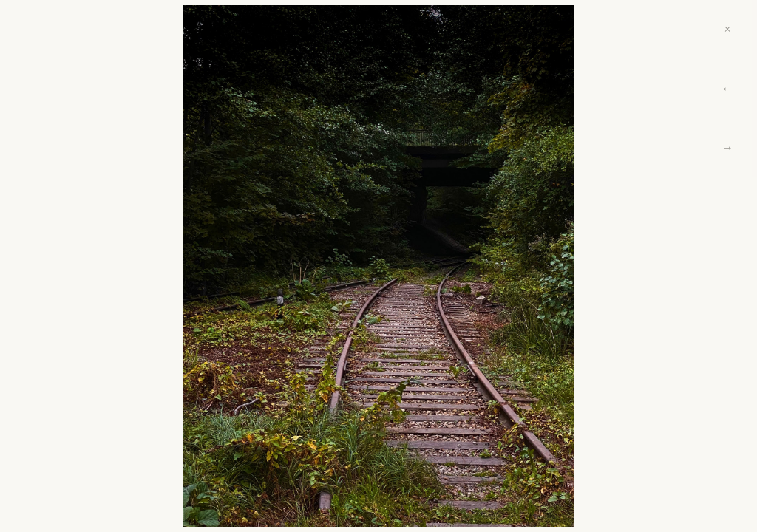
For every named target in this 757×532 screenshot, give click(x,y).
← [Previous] (727, 88)
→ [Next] (727, 147)
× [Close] (727, 29)
